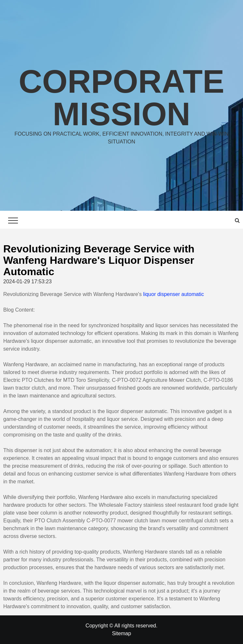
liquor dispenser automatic (173, 294)
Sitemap (122, 633)
